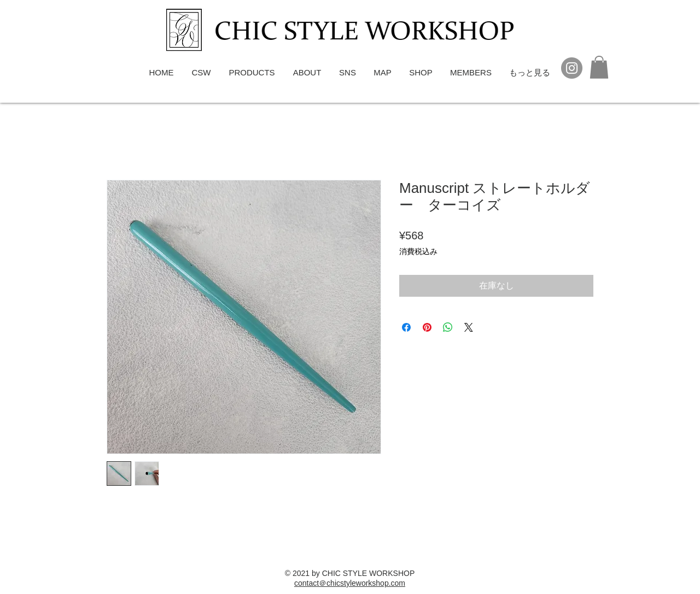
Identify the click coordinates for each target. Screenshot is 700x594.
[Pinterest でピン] (427, 327)
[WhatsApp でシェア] (448, 327)
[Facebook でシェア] (406, 327)
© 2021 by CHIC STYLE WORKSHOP (350, 573)
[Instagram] (572, 68)
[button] (599, 67)
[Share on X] (469, 327)
